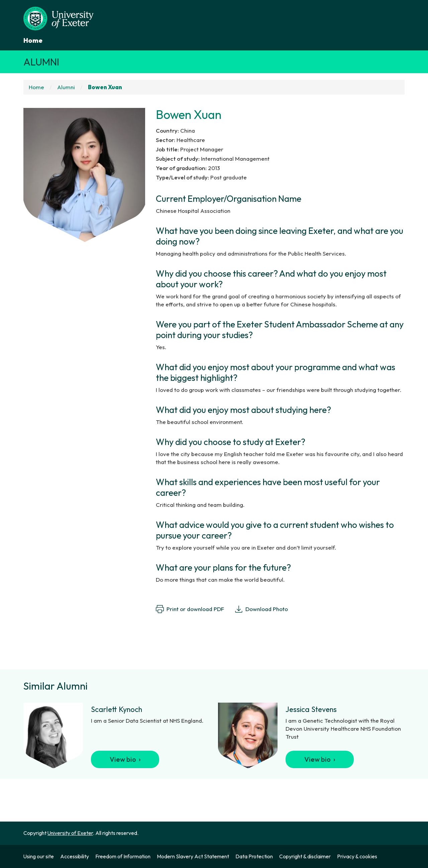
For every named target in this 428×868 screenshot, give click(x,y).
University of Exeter (70, 833)
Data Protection (254, 856)
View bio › (125, 759)
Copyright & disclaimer (305, 856)
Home (33, 40)
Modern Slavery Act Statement (193, 856)
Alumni (41, 62)
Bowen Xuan (105, 87)
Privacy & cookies (357, 856)
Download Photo (261, 609)
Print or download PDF (190, 609)
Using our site (39, 856)
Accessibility (75, 856)
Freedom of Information (123, 856)
